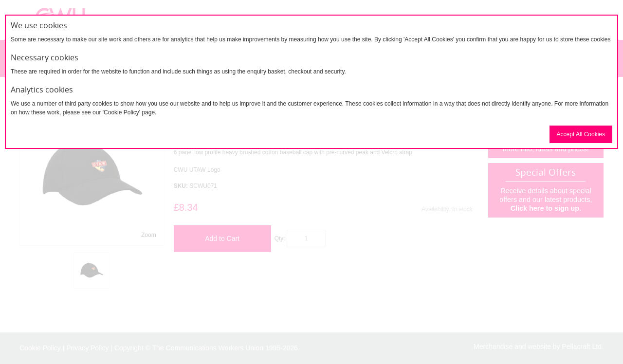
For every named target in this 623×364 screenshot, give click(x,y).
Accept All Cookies (581, 134)
